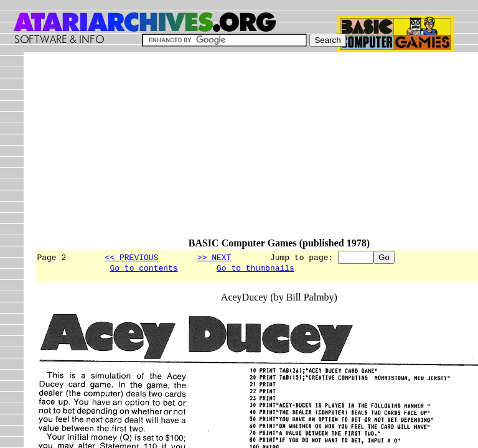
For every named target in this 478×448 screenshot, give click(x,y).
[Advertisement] (256, 151)
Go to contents (143, 269)
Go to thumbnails (255, 269)
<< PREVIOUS (132, 257)
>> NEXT (214, 257)
